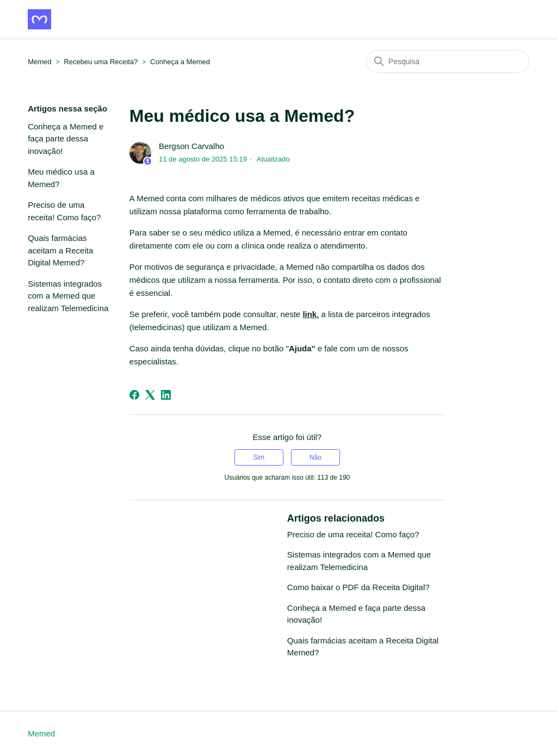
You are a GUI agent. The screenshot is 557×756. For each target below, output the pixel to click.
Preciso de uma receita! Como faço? (64, 211)
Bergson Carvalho (191, 146)
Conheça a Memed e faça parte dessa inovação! (66, 139)
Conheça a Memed (180, 62)
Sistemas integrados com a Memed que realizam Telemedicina (68, 296)
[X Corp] (150, 395)
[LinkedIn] (166, 395)
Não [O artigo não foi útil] (315, 457)
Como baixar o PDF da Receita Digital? (358, 587)
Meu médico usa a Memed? (61, 178)
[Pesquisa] (448, 61)
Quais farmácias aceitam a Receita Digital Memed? (60, 250)
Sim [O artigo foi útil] (259, 457)
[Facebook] (134, 395)
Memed (41, 733)
